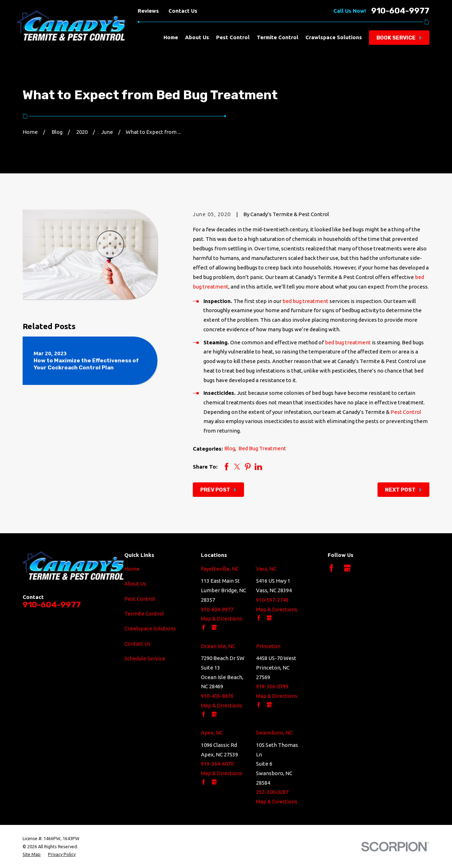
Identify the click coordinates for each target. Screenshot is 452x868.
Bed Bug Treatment (262, 448)
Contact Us (183, 11)
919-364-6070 (217, 764)
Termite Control (144, 614)
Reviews (148, 11)
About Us (135, 584)
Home (132, 569)
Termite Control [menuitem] (278, 37)
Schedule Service (145, 658)
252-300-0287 (272, 792)
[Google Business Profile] (347, 568)
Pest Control (406, 412)
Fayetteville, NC (220, 569)
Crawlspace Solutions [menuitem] (334, 37)
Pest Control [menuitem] (233, 37)
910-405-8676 (217, 696)
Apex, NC (212, 733)
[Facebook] (331, 568)
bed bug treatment (305, 301)
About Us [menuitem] (197, 37)
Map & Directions (222, 619)
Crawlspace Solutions (150, 628)
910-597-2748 (272, 600)
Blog (230, 448)
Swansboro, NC (274, 733)
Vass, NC (266, 569)
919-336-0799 (272, 686)
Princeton (268, 646)
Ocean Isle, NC (218, 646)
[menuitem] (32, 854)
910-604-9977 (400, 11)
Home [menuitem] (171, 37)
